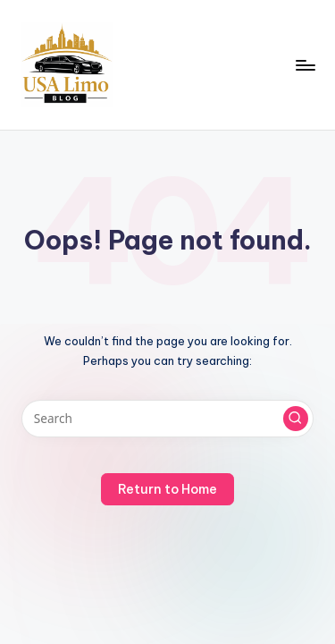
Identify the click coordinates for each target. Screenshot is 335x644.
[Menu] (305, 65)
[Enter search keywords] (167, 419)
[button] (296, 419)
